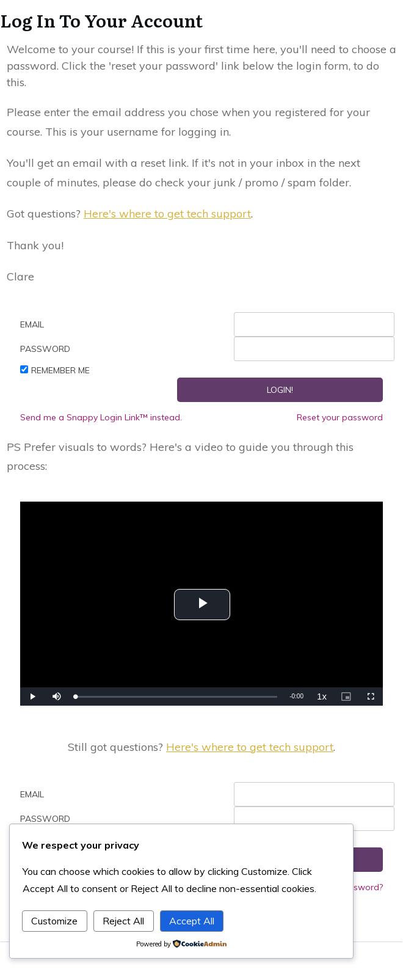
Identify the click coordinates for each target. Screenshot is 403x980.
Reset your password (340, 417)
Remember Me (60, 370)
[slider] (176, 697)
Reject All (123, 921)
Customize (54, 921)
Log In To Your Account (101, 20)
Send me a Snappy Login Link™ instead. (101, 417)
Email (32, 324)
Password (45, 349)
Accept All (192, 921)
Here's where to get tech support (167, 214)
